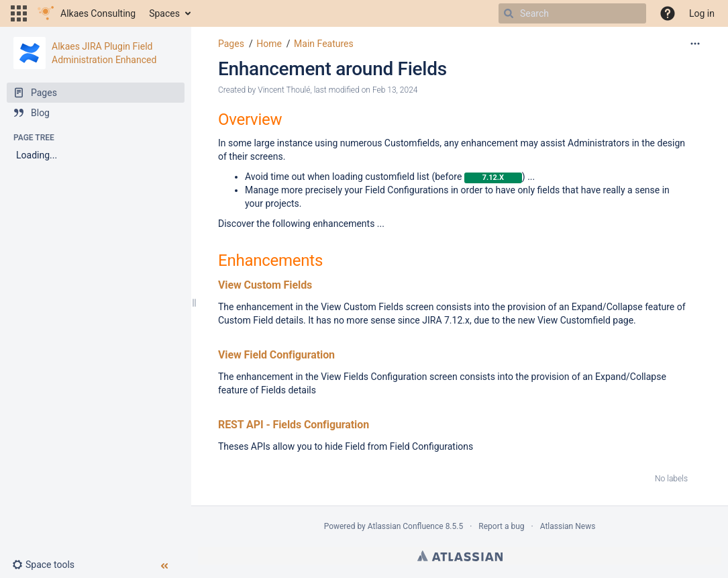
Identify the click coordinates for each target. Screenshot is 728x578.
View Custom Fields (265, 285)
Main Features (324, 44)
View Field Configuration (276, 355)
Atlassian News (568, 526)
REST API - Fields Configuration (294, 425)
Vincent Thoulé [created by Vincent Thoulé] (284, 90)
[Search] (509, 13)
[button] (19, 13)
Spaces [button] (164, 13)
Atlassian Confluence (406, 526)
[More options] (695, 44)
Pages (231, 44)
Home (269, 44)
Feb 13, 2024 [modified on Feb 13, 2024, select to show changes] (395, 90)
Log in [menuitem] (702, 13)
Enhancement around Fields (332, 69)
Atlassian (460, 556)
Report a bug (501, 526)
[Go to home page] (87, 13)
